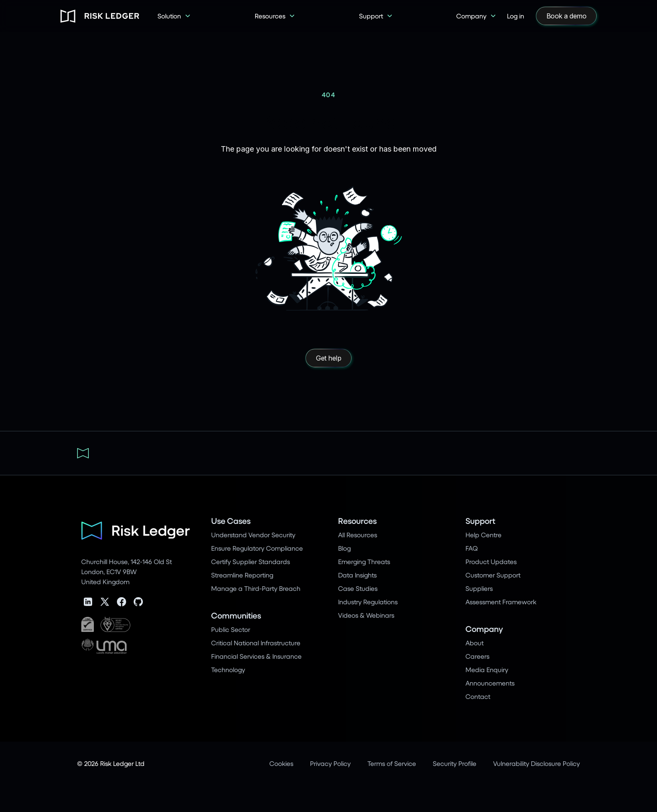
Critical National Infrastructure (256, 643)
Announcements (490, 683)
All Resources (358, 535)
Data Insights (357, 575)
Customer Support (493, 575)
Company (484, 629)
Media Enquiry (487, 669)
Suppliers (479, 588)
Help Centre (484, 535)
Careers (477, 656)
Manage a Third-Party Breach (256, 588)
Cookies (281, 763)
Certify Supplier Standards (251, 561)
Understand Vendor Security (253, 535)
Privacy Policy (330, 763)
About (475, 643)
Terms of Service (392, 763)
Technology (228, 669)
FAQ (472, 548)
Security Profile (455, 763)
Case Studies (358, 588)
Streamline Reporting (242, 575)
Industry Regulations (368, 602)
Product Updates (491, 561)
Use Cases (231, 521)
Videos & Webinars (366, 615)
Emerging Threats (364, 561)
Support (480, 521)
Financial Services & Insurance (256, 656)
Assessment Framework (501, 602)
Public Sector (231, 629)
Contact (478, 696)
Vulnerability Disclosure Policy (537, 763)
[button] (174, 16)
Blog (344, 548)
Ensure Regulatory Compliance (257, 548)
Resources (357, 521)
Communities (236, 615)
